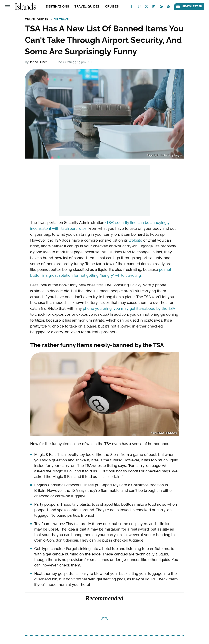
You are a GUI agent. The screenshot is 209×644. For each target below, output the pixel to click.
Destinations (57, 7)
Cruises (112, 7)
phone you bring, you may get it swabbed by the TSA (129, 308)
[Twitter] (147, 7)
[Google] (161, 7)
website (135, 240)
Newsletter (189, 6)
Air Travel (62, 19)
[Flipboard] (154, 7)
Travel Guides (87, 7)
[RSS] (169, 7)
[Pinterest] (139, 7)
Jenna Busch (38, 62)
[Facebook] (132, 7)
